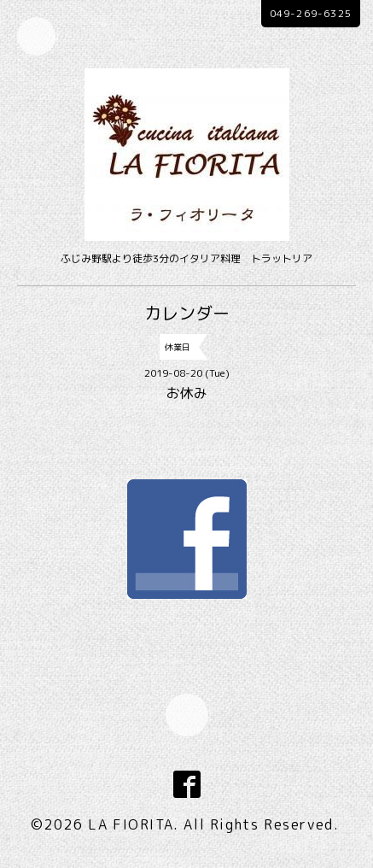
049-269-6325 (311, 13)
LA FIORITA (131, 824)
